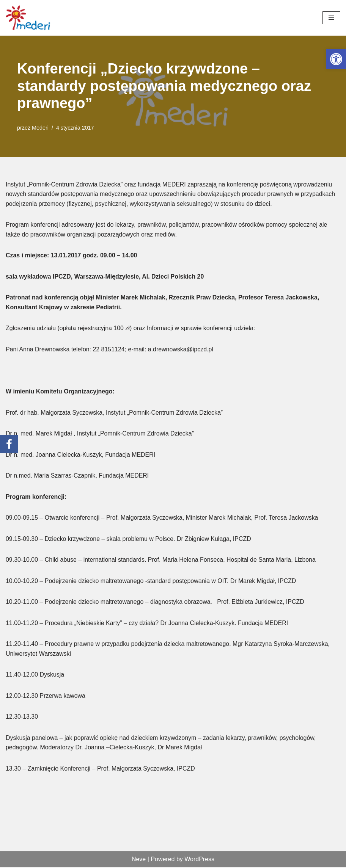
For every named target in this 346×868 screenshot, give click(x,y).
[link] (336, 59)
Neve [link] (139, 860)
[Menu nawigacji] (331, 18)
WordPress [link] (199, 860)
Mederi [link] (40, 128)
